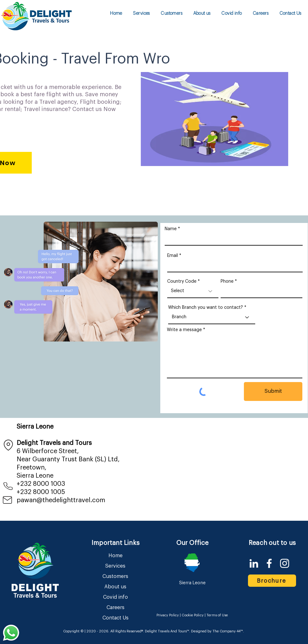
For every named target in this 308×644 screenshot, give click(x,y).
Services (115, 566)
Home (115, 556)
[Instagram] (285, 563)
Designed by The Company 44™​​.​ (217, 631)
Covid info (115, 597)
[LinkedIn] (254, 563)
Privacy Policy (168, 615)
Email (173, 256)
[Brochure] (272, 581)
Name (171, 229)
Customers (115, 576)
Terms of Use (217, 615)
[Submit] (273, 391)
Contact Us (115, 618)
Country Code (182, 281)
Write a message (184, 330)
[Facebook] (269, 563)
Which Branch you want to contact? (206, 308)
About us (115, 587)
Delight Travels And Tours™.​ (168, 631)
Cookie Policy (192, 615)
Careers (115, 608)
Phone (227, 281)
